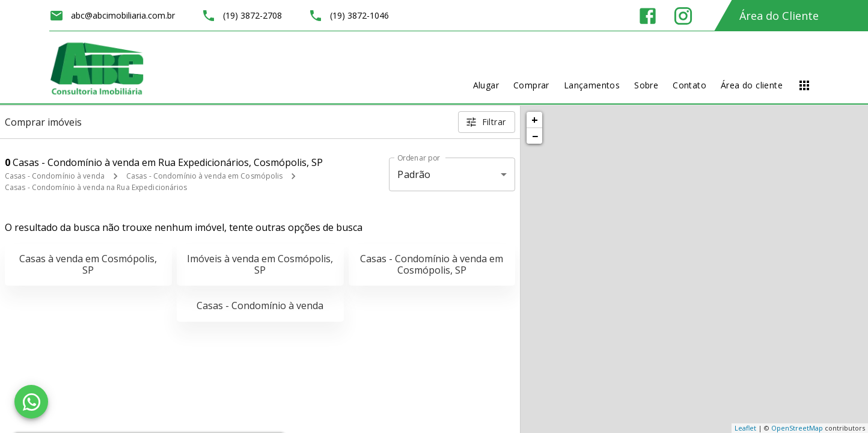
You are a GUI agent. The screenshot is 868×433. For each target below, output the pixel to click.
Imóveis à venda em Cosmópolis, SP (260, 264)
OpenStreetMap (797, 428)
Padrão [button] (414, 174)
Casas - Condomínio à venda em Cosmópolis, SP (432, 264)
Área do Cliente (779, 16)
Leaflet (745, 428)
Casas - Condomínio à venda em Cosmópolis (205, 176)
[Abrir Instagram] (683, 16)
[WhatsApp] (31, 402)
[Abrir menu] (804, 85)
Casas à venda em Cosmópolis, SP (88, 264)
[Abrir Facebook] (648, 16)
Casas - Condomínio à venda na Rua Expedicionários (96, 187)
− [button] (535, 136)
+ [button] (535, 120)
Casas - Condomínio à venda (55, 176)
